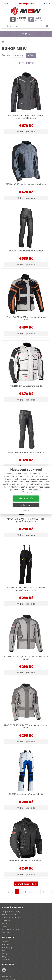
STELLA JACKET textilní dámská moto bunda (26, 184)
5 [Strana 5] (21, 892)
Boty (4, 957)
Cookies (6, 933)
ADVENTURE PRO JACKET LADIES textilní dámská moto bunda (26, 117)
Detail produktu (26, 132)
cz (46, 3)
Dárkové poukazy (26, 4)
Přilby (5, 954)
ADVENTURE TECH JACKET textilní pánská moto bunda (26, 658)
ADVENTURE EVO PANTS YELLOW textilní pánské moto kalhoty (26, 589)
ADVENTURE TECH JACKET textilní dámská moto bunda (26, 726)
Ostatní (5, 960)
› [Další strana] (48, 892)
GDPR (5, 927)
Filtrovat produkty (26, 63)
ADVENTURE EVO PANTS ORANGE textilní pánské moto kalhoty (26, 520)
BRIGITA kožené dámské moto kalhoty (26, 452)
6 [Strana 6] (25, 892)
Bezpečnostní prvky (11, 911)
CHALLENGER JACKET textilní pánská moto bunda (26, 318)
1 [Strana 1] (4, 892)
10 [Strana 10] (43, 892)
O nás (4, 4)
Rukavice (6, 950)
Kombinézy (7, 947)
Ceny (31, 55)
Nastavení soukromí (11, 930)
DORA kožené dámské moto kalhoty (26, 251)
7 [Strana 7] (30, 892)
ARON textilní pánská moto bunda (26, 386)
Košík (35, 19)
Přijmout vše (26, 498)
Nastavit (26, 510)
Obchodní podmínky (11, 917)
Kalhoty (5, 944)
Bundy (5, 941)
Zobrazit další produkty (26, 884)
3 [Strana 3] (13, 892)
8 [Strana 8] (34, 892)
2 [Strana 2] (8, 892)
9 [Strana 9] (38, 892)
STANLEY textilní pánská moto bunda (26, 861)
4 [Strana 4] (17, 892)
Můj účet (18, 19)
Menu (26, 34)
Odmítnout (26, 505)
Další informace (26, 492)
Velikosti (6, 920)
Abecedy (18, 55)
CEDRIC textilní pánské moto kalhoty (26, 794)
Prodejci (6, 924)
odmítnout (37, 489)
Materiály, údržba (10, 914)
